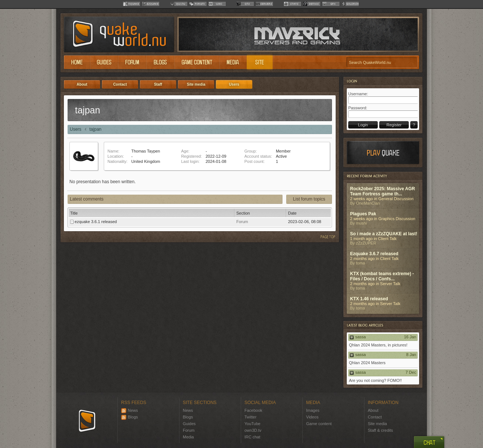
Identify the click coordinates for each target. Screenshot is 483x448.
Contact (375, 417)
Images (313, 410)
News (130, 410)
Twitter (250, 417)
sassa (361, 337)
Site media (377, 424)
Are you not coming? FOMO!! (375, 380)
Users (76, 129)
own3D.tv (253, 430)
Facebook (253, 410)
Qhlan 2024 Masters (367, 363)
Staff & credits (380, 430)
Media (188, 437)
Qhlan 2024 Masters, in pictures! (378, 345)
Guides (189, 424)
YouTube (252, 424)
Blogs (130, 417)
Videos (312, 417)
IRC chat (252, 437)
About (373, 410)
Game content (319, 424)
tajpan (95, 129)
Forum (189, 430)
